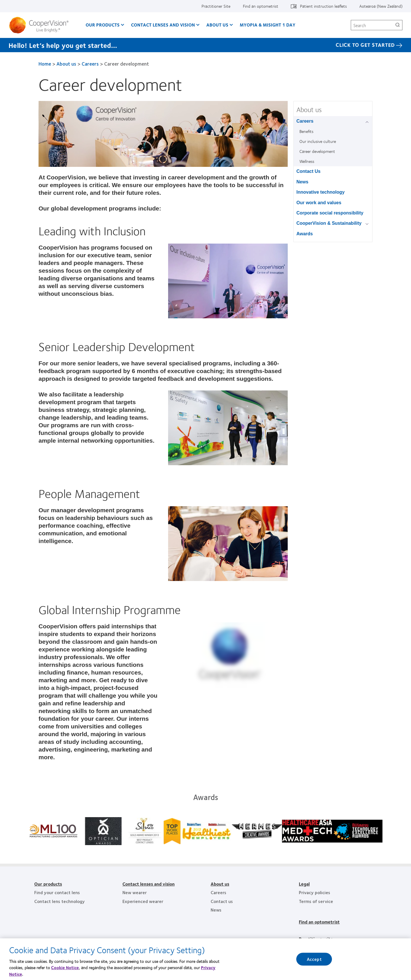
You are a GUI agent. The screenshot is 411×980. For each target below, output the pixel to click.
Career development (317, 151)
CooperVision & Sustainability (329, 223)
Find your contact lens (57, 892)
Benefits (306, 131)
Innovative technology (321, 192)
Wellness (307, 161)
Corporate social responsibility (330, 213)
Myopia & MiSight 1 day (268, 25)
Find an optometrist (261, 6)
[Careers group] (368, 122)
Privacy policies (315, 892)
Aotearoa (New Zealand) (381, 6)
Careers (90, 64)
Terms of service (316, 901)
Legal (304, 884)
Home (45, 64)
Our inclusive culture (318, 141)
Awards (305, 234)
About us (217, 25)
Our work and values (319, 203)
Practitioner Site (216, 6)
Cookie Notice (65, 967)
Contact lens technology (60, 901)
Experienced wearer (143, 901)
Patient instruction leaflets (323, 6)
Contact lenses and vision (149, 884)
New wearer (135, 892)
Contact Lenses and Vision (163, 25)
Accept (314, 959)
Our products (48, 884)
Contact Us (309, 171)
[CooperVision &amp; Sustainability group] (368, 224)
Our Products (103, 25)
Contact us (222, 901)
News (303, 182)
